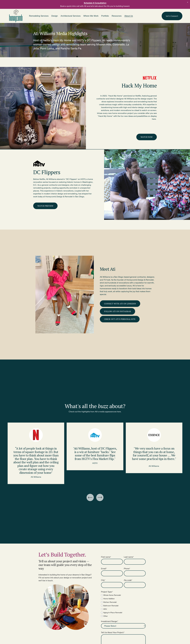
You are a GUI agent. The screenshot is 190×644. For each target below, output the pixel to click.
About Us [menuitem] (129, 16)
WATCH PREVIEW (45, 206)
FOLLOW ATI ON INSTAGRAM (117, 311)
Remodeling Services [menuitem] (39, 16)
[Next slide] (100, 497)
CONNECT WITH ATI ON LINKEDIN (120, 304)
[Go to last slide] (90, 497)
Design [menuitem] (55, 16)
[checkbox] (123, 605)
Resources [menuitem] (117, 16)
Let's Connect (172, 16)
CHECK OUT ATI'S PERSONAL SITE (120, 319)
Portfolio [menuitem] (105, 16)
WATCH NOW (147, 137)
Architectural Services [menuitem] (71, 16)
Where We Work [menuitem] (91, 16)
